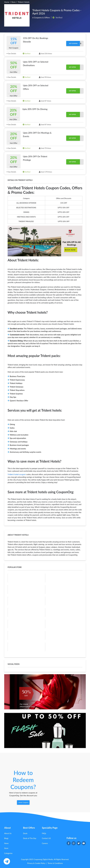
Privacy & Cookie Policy (36, 863)
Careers (45, 843)
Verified (27, 53)
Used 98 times (45, 77)
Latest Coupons (23, 803)
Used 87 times (45, 101)
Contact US (46, 838)
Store (14, 2)
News (6, 843)
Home (7, 2)
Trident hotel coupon (17, 474)
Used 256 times (45, 53)
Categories (8, 853)
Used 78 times (45, 148)
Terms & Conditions (55, 863)
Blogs (6, 838)
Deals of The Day (30, 838)
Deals (25, 833)
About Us (8, 833)
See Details (11, 53)
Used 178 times (45, 172)
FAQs (44, 833)
